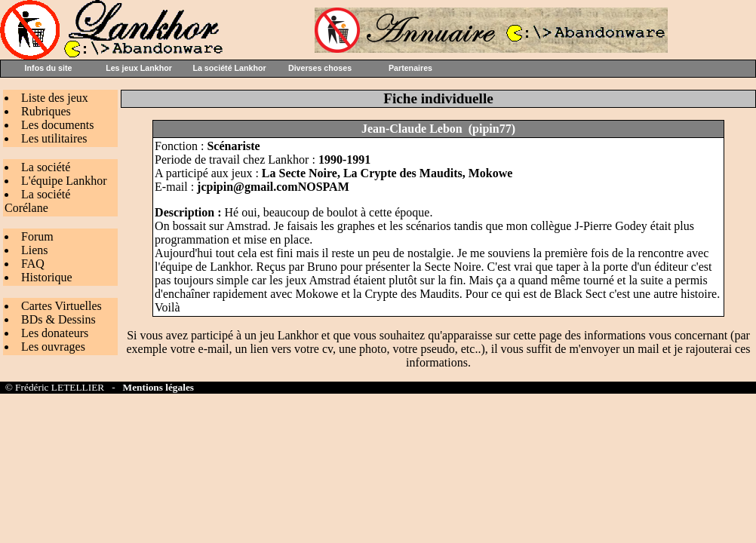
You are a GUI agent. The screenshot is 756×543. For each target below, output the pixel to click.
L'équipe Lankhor (64, 181)
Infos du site (49, 68)
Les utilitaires (54, 138)
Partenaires (410, 68)
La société (46, 167)
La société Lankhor (229, 68)
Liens (35, 250)
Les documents (57, 125)
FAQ (33, 264)
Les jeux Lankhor (139, 68)
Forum (37, 236)
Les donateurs (55, 333)
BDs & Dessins (58, 319)
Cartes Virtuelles (61, 306)
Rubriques (46, 111)
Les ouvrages (53, 347)
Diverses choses (320, 68)
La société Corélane (37, 201)
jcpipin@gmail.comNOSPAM (273, 187)
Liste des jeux (55, 98)
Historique (47, 277)
